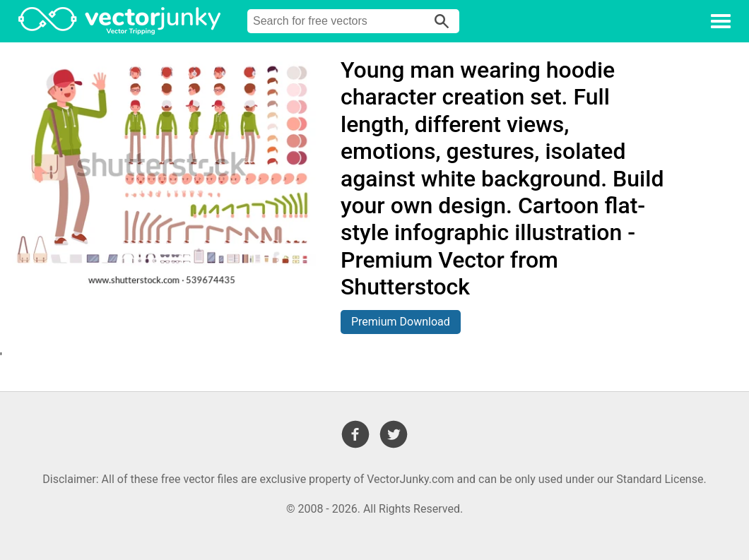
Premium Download (401, 322)
